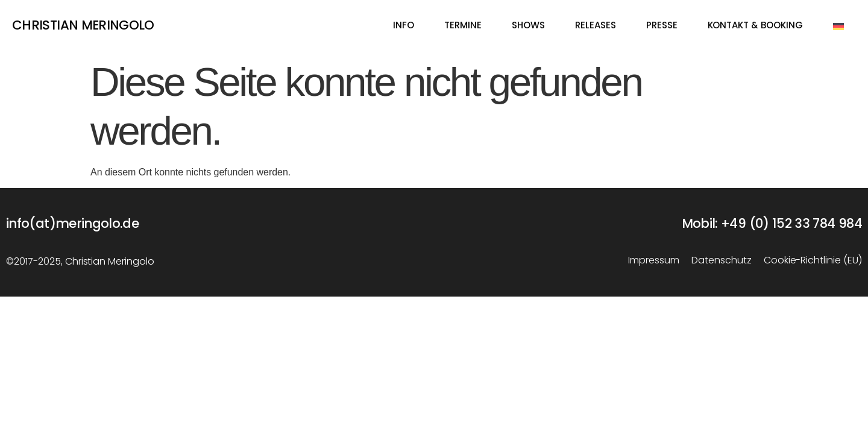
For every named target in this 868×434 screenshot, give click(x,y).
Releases (596, 26)
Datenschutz (722, 261)
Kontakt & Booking (756, 26)
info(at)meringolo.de (72, 225)
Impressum (654, 261)
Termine (463, 26)
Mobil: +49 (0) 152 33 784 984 (772, 225)
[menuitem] (838, 27)
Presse (662, 26)
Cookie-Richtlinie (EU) (813, 261)
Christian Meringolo (83, 26)
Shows (528, 26)
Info (404, 26)
